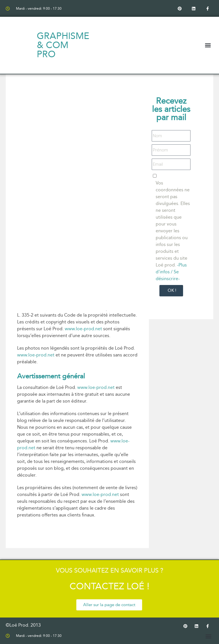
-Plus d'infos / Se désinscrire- (171, 272)
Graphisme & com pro (63, 45)
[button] (208, 45)
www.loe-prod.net (83, 329)
